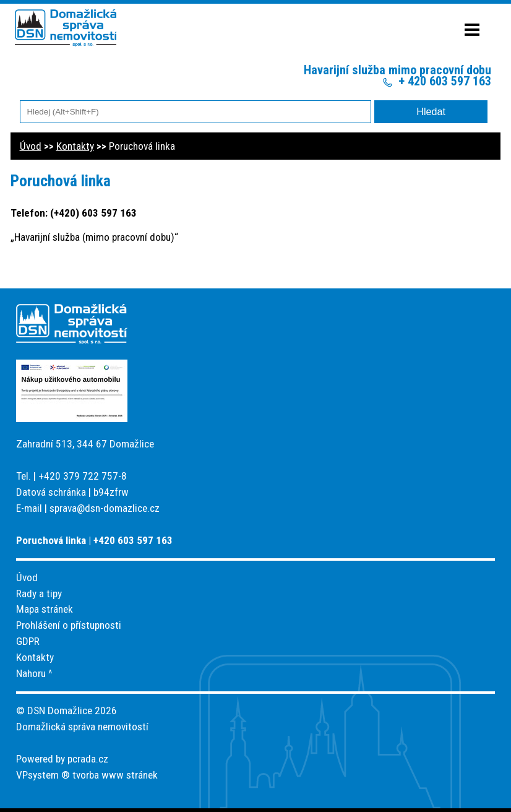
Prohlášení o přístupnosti (69, 625)
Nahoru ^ (34, 673)
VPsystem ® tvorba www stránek (87, 775)
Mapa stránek (45, 609)
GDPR (28, 641)
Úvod (31, 146)
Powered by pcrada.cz (62, 759)
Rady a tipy (39, 594)
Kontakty (75, 146)
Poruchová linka (142, 146)
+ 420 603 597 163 (445, 81)
